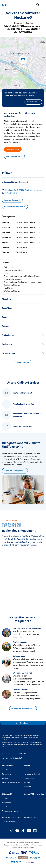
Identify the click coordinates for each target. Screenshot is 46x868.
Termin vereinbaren (12, 200)
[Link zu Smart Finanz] (35, 858)
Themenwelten (7, 774)
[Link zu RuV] (24, 853)
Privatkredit (6, 807)
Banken (27, 770)
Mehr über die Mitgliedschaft (23, 709)
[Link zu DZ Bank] (11, 858)
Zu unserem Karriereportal (15, 471)
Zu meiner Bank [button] (13, 149)
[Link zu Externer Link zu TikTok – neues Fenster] (23, 831)
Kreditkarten (7, 803)
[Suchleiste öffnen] (38, 5)
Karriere (27, 782)
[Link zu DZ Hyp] (16, 862)
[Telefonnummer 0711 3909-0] (11, 193)
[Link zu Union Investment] (14, 853)
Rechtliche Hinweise (31, 817)
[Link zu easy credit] (34, 853)
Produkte (5, 770)
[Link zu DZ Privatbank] (23, 858)
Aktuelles (27, 787)
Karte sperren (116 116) (32, 774)
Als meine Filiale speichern (15, 206)
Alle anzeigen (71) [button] (23, 362)
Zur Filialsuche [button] (33, 102)
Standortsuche (29, 778)
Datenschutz (17, 817)
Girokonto (5, 798)
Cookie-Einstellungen (10, 821)
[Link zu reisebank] (30, 862)
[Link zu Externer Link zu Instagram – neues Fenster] (11, 831)
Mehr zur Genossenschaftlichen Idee (15, 754)
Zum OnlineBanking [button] (14, 156)
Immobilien (6, 778)
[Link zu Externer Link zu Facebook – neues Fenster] (17, 831)
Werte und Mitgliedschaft (11, 782)
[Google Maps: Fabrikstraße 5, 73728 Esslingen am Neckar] (24, 190)
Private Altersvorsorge (10, 811)
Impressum (6, 817)
